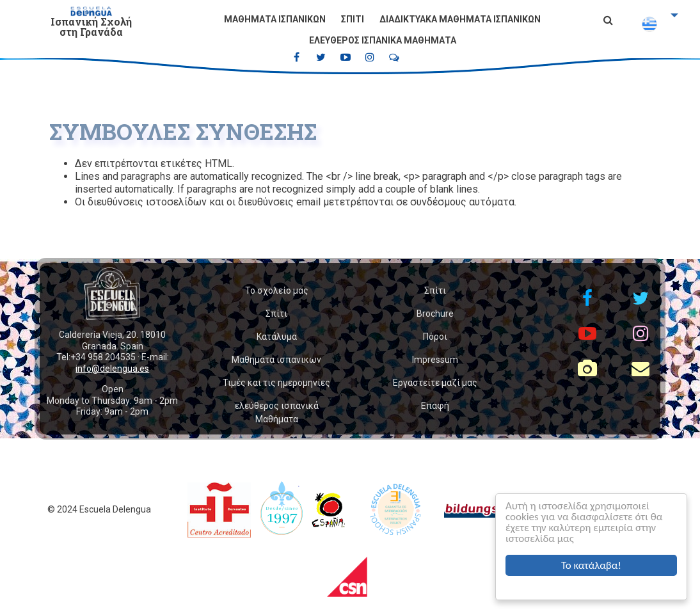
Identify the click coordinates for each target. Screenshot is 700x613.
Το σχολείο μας (277, 291)
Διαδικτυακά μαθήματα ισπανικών (460, 19)
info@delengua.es (112, 369)
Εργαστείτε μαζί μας (435, 383)
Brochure (435, 314)
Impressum (435, 360)
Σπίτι (353, 19)
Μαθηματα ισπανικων (275, 19)
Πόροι (435, 337)
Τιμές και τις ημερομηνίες (276, 383)
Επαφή (435, 406)
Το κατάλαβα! (591, 565)
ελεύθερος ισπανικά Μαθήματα (383, 40)
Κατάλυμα (277, 337)
